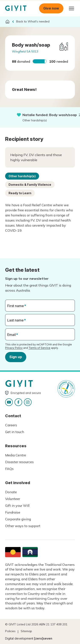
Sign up (16, 357)
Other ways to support (23, 526)
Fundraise (13, 512)
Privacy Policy (14, 348)
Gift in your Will (17, 506)
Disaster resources (19, 462)
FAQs (9, 469)
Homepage (16, 8)
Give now (51, 8)
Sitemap (26, 631)
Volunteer (13, 499)
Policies (10, 631)
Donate (11, 492)
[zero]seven (43, 638)
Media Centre (16, 455)
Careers (11, 425)
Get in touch (15, 432)
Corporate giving (18, 519)
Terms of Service (39, 348)
